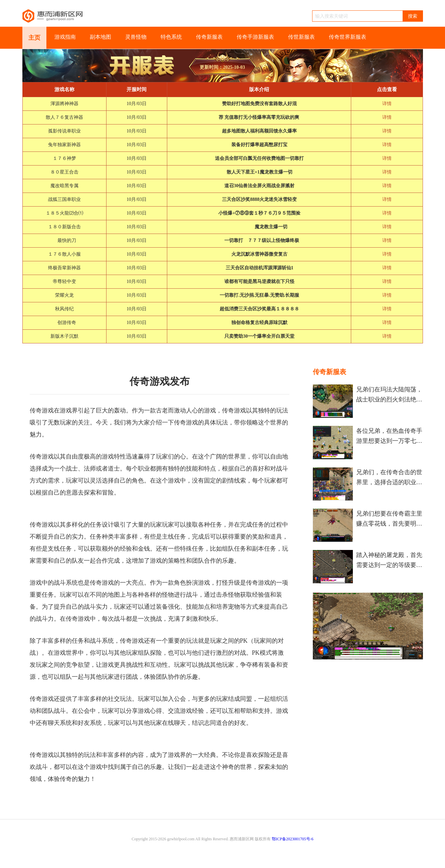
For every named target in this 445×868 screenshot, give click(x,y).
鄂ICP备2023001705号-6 (293, 839)
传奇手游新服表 (255, 37)
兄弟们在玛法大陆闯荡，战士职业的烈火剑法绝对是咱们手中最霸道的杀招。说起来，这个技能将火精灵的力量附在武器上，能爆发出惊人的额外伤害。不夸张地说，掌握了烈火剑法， (389, 395)
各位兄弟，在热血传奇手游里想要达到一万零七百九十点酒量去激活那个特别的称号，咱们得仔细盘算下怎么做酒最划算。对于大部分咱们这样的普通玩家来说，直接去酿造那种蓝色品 (389, 437)
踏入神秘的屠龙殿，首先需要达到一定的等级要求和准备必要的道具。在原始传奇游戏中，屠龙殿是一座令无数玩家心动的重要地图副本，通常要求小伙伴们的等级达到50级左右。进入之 (389, 561)
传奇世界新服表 (348, 37)
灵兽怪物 (136, 37)
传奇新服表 (209, 37)
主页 (34, 38)
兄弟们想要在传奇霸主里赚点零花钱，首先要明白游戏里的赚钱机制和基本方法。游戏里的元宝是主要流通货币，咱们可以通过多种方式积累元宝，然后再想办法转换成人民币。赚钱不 (389, 519)
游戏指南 (65, 37)
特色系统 (171, 37)
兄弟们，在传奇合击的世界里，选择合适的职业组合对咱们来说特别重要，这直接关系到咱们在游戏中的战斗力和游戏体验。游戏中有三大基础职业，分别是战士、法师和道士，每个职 (389, 478)
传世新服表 (301, 37)
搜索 (413, 16)
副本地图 (100, 37)
